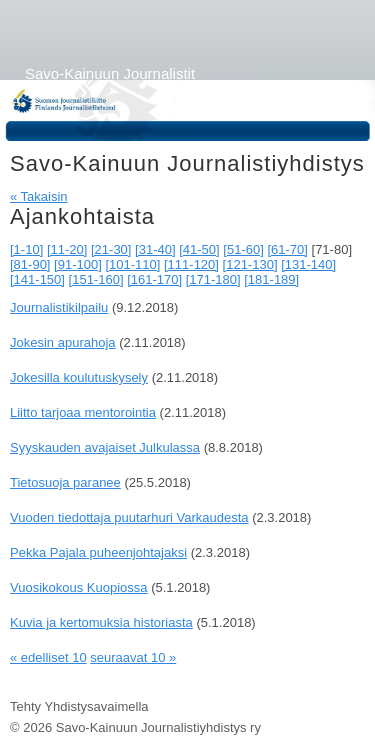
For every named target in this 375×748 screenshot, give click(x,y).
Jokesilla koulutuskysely (79, 377)
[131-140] (308, 264)
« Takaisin (39, 196)
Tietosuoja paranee (65, 482)
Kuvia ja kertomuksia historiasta (101, 622)
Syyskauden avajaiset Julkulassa (105, 447)
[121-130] (250, 264)
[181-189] (271, 279)
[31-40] (155, 249)
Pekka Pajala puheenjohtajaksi (98, 552)
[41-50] (199, 249)
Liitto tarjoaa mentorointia (83, 412)
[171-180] (213, 279)
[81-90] (30, 264)
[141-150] (37, 279)
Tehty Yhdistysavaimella (79, 706)
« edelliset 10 (48, 657)
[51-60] (243, 249)
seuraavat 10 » (133, 657)
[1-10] (26, 249)
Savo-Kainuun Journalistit (110, 73)
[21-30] (111, 249)
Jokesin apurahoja (63, 342)
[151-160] (96, 279)
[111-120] (191, 264)
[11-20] (67, 249)
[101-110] (132, 264)
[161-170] (154, 279)
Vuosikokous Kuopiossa (79, 587)
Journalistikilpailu (59, 307)
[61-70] (287, 249)
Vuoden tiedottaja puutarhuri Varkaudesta (129, 517)
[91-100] (78, 264)
